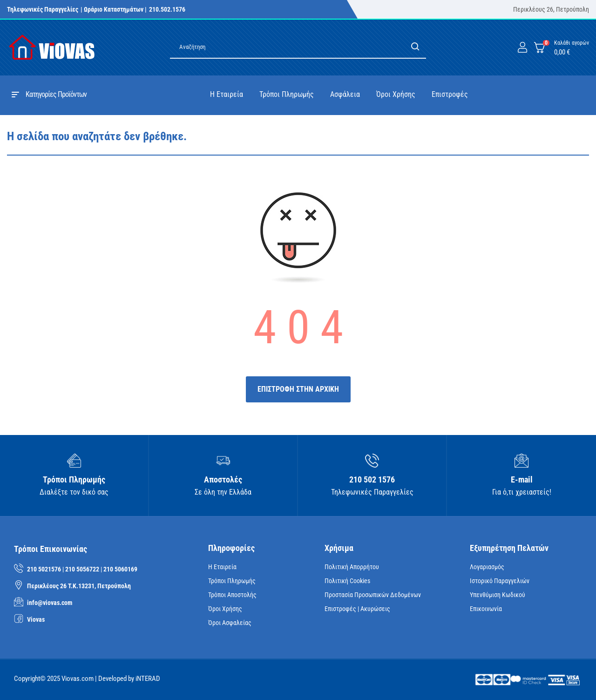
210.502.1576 (167, 9)
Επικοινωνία (486, 609)
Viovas (36, 619)
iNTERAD (148, 679)
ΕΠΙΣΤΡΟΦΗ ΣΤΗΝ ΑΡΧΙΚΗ (298, 389)
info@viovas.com (50, 603)
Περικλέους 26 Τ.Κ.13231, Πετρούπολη (79, 586)
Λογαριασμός (487, 567)
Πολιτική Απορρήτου (352, 567)
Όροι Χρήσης (225, 609)
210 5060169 (120, 569)
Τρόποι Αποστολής (232, 595)
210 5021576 (44, 569)
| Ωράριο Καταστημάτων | (114, 9)
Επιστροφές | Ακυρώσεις (357, 609)
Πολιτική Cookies (347, 581)
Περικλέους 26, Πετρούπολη (551, 9)
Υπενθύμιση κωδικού (498, 595)
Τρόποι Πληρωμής (232, 581)
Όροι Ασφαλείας (230, 623)
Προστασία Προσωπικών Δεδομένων (373, 595)
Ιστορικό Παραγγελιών (500, 581)
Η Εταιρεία (222, 567)
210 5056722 (82, 569)
